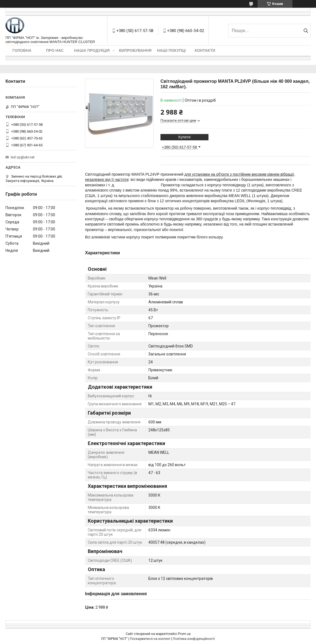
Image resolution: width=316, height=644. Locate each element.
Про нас (55, 50)
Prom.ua (184, 634)
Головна (22, 50)
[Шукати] (306, 31)
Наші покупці (171, 50)
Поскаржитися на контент (150, 639)
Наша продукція (92, 50)
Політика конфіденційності (194, 639)
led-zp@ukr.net (23, 157)
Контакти (205, 50)
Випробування (135, 50)
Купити (184, 137)
